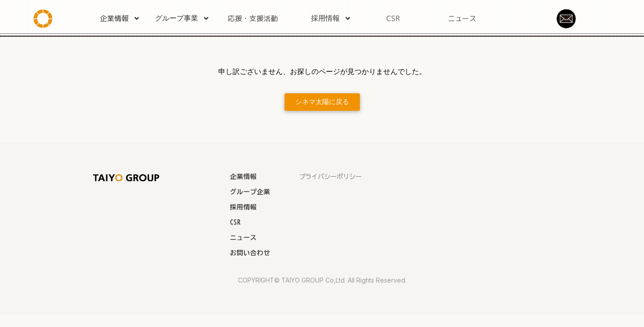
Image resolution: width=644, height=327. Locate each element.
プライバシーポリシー (330, 177)
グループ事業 (182, 18)
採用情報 (331, 18)
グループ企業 (250, 192)
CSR (393, 18)
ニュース (462, 18)
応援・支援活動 (253, 18)
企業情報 (120, 18)
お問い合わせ (250, 253)
